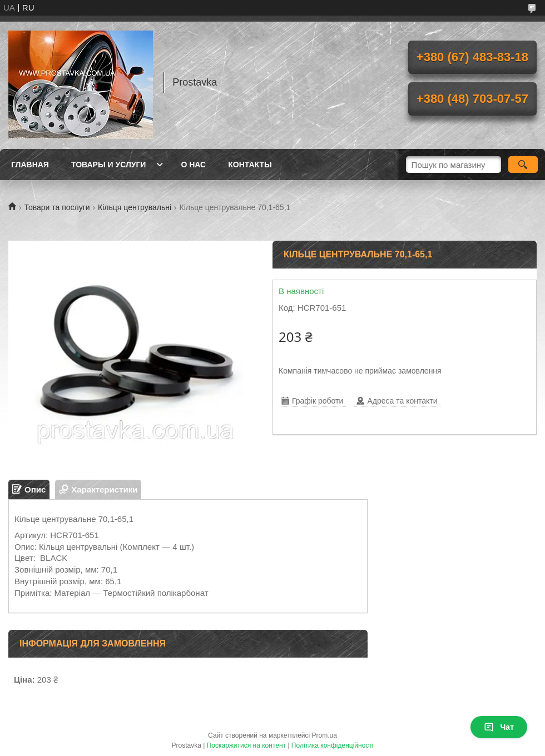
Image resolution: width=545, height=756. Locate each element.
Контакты (250, 165)
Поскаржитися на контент (246, 745)
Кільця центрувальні (135, 207)
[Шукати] (523, 165)
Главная (30, 165)
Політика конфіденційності (333, 745)
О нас (193, 165)
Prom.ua (324, 735)
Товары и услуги (109, 165)
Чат (499, 727)
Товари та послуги (57, 207)
